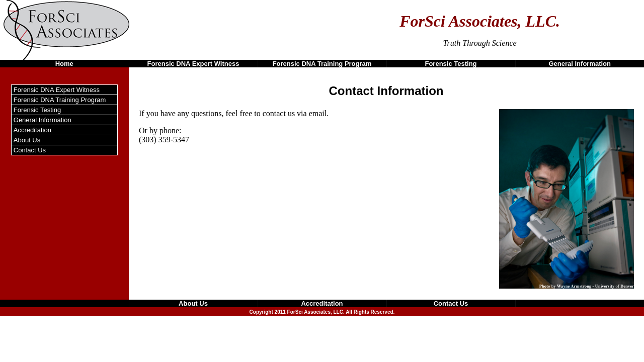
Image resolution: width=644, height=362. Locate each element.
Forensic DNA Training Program (322, 64)
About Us (27, 140)
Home (64, 64)
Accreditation (32, 130)
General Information (580, 64)
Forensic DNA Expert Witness (193, 64)
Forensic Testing (451, 64)
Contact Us (30, 150)
